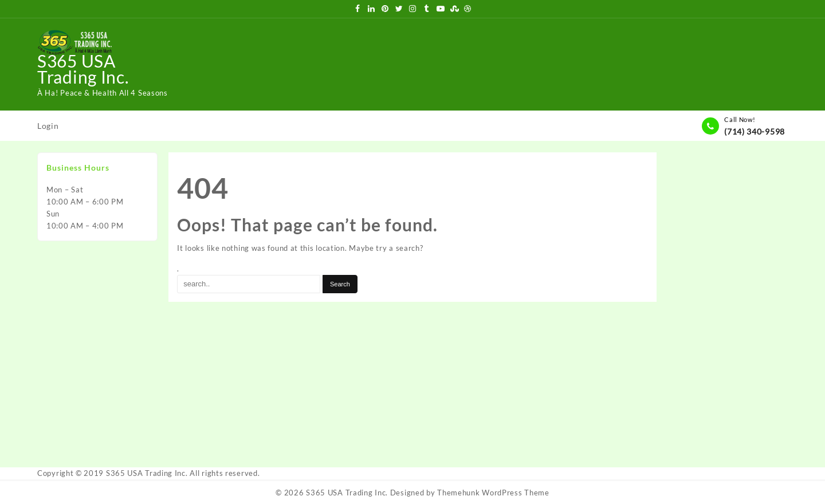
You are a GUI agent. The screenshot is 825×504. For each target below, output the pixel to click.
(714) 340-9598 (755, 131)
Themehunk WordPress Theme (493, 493)
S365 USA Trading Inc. (83, 69)
